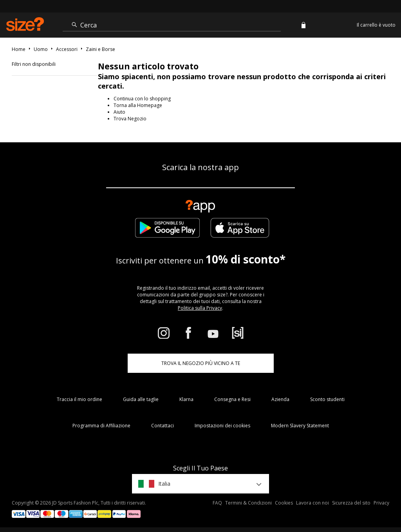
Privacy (381, 503)
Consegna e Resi (232, 399)
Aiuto (119, 112)
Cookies (284, 503)
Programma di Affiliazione (101, 426)
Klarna (186, 399)
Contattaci (163, 426)
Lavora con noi (312, 503)
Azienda (280, 399)
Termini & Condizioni (248, 503)
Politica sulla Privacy (200, 308)
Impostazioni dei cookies (222, 426)
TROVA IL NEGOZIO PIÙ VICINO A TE (201, 363)
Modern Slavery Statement (300, 426)
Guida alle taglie (141, 399)
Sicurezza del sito (351, 503)
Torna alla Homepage (138, 105)
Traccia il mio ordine (79, 399)
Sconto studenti (327, 399)
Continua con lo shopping (142, 99)
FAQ (217, 503)
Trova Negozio (130, 119)
